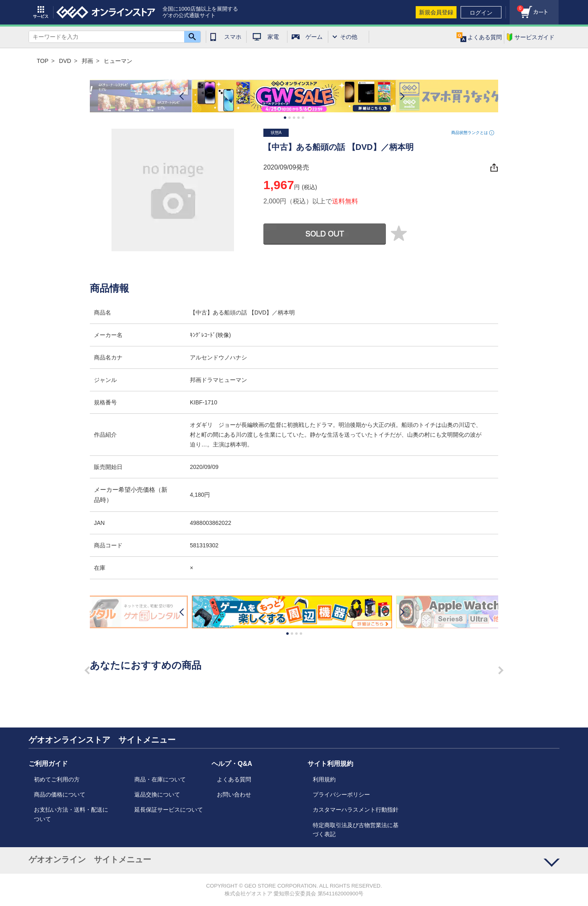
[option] (294, 96)
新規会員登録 (436, 12)
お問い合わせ (234, 794)
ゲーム (314, 37)
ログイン (481, 13)
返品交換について (157, 794)
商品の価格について (60, 794)
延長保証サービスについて (169, 810)
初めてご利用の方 (57, 779)
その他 (349, 37)
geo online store (106, 12)
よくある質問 (234, 779)
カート (517, 6)
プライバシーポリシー (341, 794)
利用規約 (324, 779)
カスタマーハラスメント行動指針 (356, 810)
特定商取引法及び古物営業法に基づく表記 (356, 830)
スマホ (233, 37)
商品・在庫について (160, 779)
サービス (41, 12)
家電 (273, 37)
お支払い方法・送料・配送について (71, 814)
